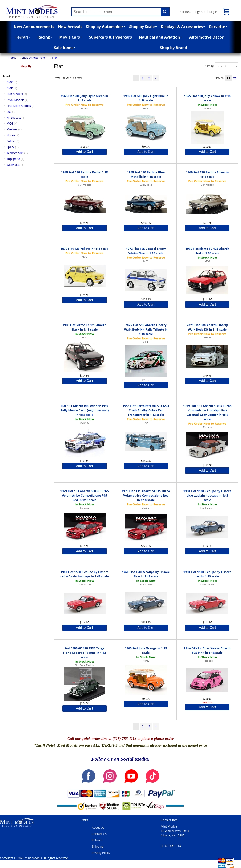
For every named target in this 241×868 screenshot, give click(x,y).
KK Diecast (14, 118)
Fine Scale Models (19, 106)
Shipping (98, 846)
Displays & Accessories (183, 27)
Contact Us (99, 834)
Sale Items (65, 48)
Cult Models (15, 94)
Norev (11, 135)
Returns (97, 840)
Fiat (55, 58)
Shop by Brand (173, 48)
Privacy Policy (101, 853)
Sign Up (200, 12)
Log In (213, 12)
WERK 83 (13, 165)
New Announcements (34, 27)
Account (185, 12)
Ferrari (23, 37)
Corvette (218, 27)
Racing (45, 37)
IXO (9, 112)
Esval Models (15, 100)
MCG (10, 123)
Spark (10, 147)
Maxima (12, 129)
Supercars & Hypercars (111, 37)
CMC (10, 82)
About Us (98, 827)
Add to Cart (84, 152)
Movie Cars (71, 37)
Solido (11, 141)
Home (12, 58)
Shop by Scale (143, 27)
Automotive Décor (207, 37)
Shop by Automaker (106, 27)
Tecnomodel (15, 153)
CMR (10, 88)
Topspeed (13, 159)
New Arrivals (70, 27)
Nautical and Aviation (161, 37)
